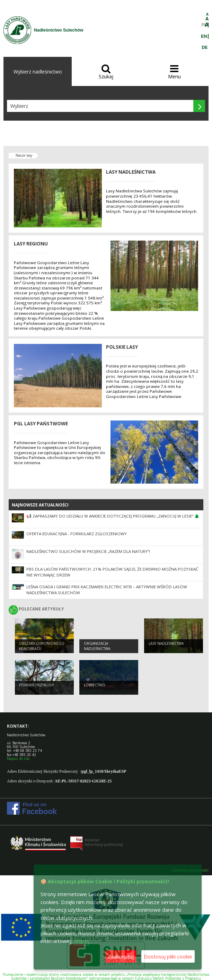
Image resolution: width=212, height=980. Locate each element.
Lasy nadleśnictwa (166, 643)
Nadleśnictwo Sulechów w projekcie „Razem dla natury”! (88, 551)
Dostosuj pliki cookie (168, 956)
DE (205, 47)
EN (204, 36)
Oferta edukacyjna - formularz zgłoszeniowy (77, 534)
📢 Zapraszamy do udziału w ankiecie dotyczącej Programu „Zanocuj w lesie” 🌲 (113, 516)
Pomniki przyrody (37, 685)
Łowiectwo (95, 685)
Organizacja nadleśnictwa (97, 646)
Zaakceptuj (121, 956)
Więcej (82, 941)
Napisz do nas (18, 758)
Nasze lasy (24, 155)
